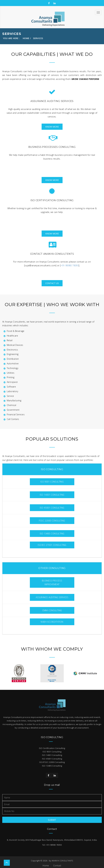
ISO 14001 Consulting (52, 495)
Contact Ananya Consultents (52, 254)
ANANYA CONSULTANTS (62, 861)
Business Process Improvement (52, 582)
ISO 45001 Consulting (52, 508)
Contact (57, 866)
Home (26, 38)
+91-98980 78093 (70, 265)
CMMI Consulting (52, 610)
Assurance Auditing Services (52, 101)
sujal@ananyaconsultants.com (40, 265)
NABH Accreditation (52, 622)
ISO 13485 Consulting (52, 534)
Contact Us (52, 283)
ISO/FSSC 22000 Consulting (52, 762)
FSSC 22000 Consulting (52, 521)
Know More (52, 127)
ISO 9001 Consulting (52, 482)
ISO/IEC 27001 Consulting (52, 545)
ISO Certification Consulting (52, 200)
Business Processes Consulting (52, 147)
